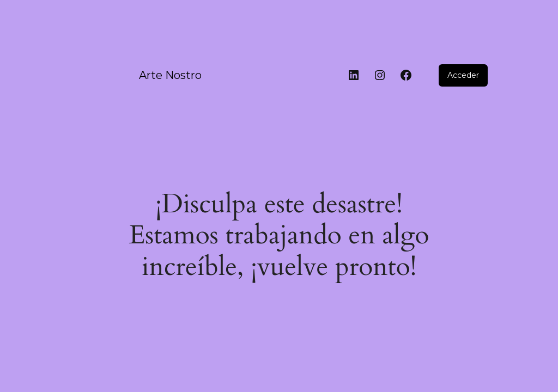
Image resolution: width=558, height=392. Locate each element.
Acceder (463, 75)
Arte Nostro (170, 75)
